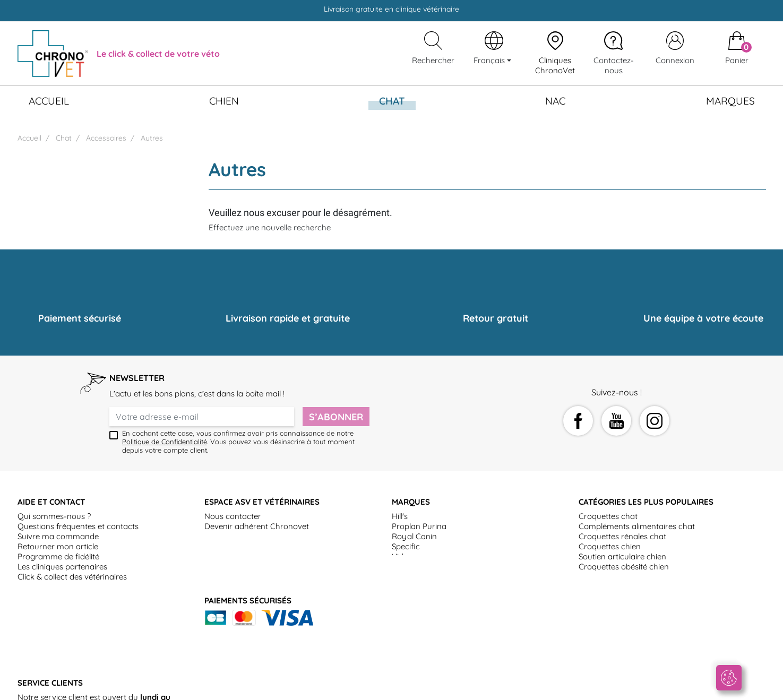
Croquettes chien (610, 546)
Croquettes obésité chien (624, 567)
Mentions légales (352, 686)
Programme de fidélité (58, 556)
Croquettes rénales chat (622, 536)
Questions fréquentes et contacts (78, 526)
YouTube (616, 421)
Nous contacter (233, 516)
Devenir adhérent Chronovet (257, 526)
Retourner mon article (58, 546)
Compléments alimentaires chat (637, 526)
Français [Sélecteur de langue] (490, 60)
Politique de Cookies (426, 686)
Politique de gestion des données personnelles (553, 686)
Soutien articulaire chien (622, 556)
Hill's (400, 516)
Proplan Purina (419, 526)
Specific (406, 546)
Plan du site (665, 686)
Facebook (578, 421)
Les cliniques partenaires (62, 567)
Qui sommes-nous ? (54, 516)
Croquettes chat (608, 516)
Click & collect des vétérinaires (72, 577)
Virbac (404, 556)
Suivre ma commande (58, 536)
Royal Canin (414, 536)
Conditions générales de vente (260, 686)
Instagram (655, 421)
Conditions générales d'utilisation (138, 686)
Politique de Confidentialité (165, 442)
